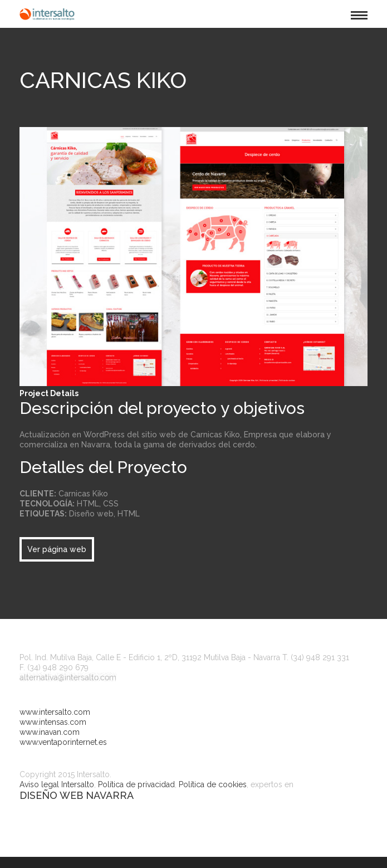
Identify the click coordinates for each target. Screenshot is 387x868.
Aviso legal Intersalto (57, 784)
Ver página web (57, 549)
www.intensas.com (53, 722)
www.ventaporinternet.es (63, 742)
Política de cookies (213, 784)
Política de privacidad (136, 784)
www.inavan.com (50, 732)
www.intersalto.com (55, 712)
